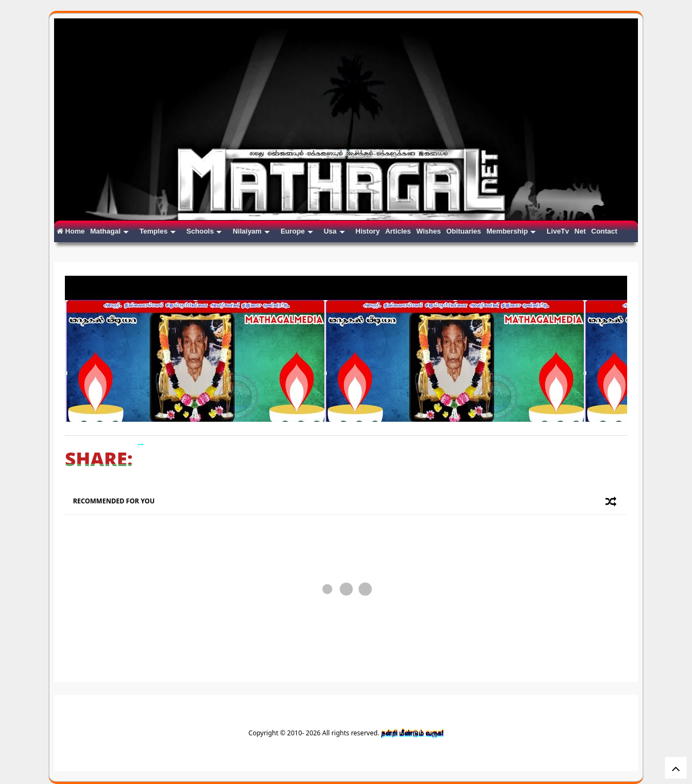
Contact (604, 231)
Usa (334, 231)
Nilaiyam (251, 231)
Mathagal (109, 231)
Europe (297, 231)
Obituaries (463, 231)
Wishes (428, 231)
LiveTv (558, 231)
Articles (398, 231)
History (368, 231)
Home (71, 231)
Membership (511, 231)
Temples (158, 231)
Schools (204, 231)
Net (580, 231)
